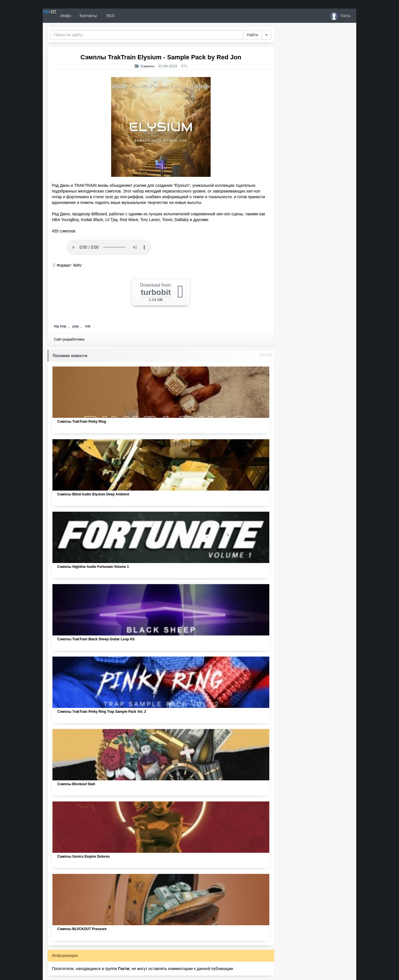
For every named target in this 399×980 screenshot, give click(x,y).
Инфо (86, 16)
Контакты (109, 16)
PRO (60, 16)
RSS (131, 16)
